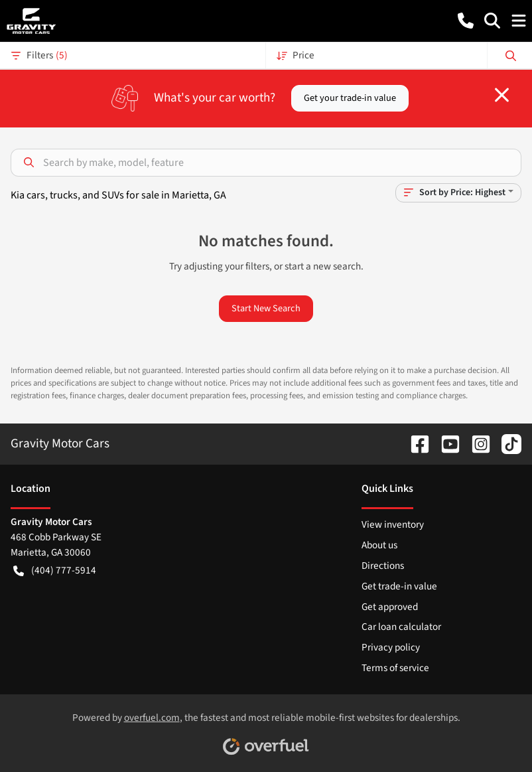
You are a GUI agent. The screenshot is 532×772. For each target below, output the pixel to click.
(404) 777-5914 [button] (55, 571)
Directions (383, 566)
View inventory (393, 524)
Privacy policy (391, 647)
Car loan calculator (401, 627)
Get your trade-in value (350, 98)
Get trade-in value (399, 586)
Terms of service (395, 668)
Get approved (390, 607)
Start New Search (266, 308)
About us (379, 545)
